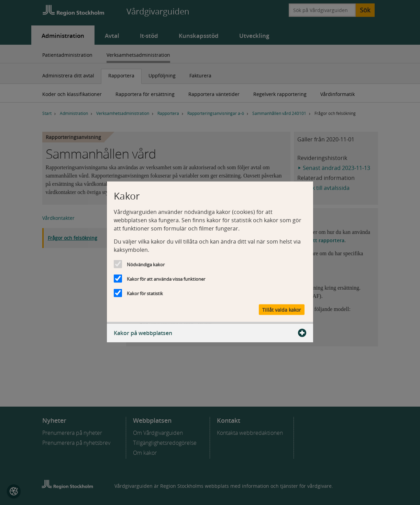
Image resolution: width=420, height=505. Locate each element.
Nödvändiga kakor (146, 265)
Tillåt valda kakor (282, 310)
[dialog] (210, 253)
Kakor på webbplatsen (210, 333)
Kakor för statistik (145, 293)
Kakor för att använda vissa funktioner (166, 279)
